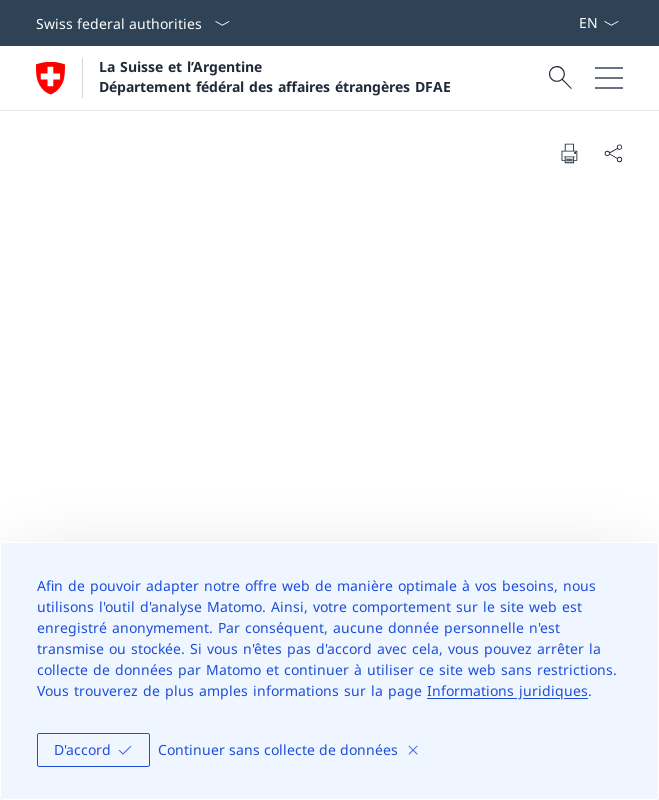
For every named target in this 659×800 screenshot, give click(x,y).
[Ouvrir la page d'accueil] (243, 78)
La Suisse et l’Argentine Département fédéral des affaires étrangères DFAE (275, 76)
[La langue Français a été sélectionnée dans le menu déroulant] (598, 23)
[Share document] (613, 153)
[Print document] (569, 153)
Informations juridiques (507, 690)
